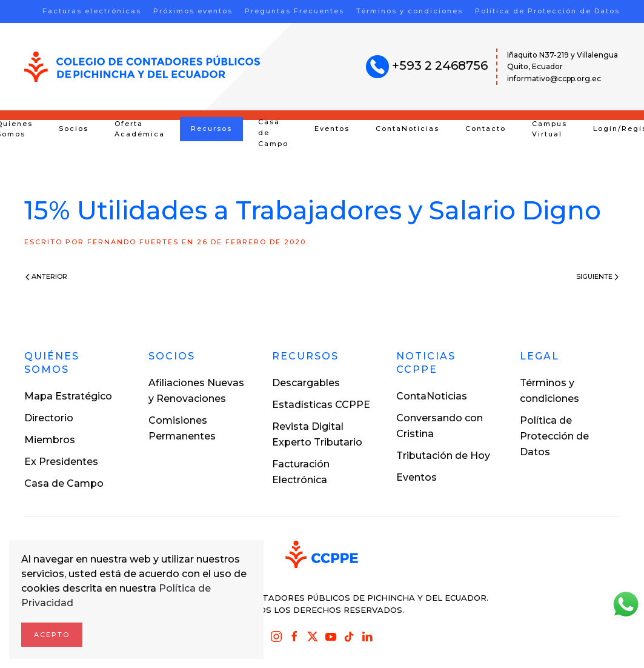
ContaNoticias (407, 129)
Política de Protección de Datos (547, 11)
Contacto (486, 129)
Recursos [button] (211, 129)
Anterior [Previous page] (46, 276)
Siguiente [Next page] (597, 276)
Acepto (52, 635)
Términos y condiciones (410, 11)
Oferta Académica (140, 129)
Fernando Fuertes (133, 242)
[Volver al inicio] (142, 67)
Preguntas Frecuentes (294, 11)
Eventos (332, 129)
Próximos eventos (193, 11)
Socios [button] (74, 129)
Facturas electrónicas (92, 11)
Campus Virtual (549, 129)
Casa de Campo (273, 133)
